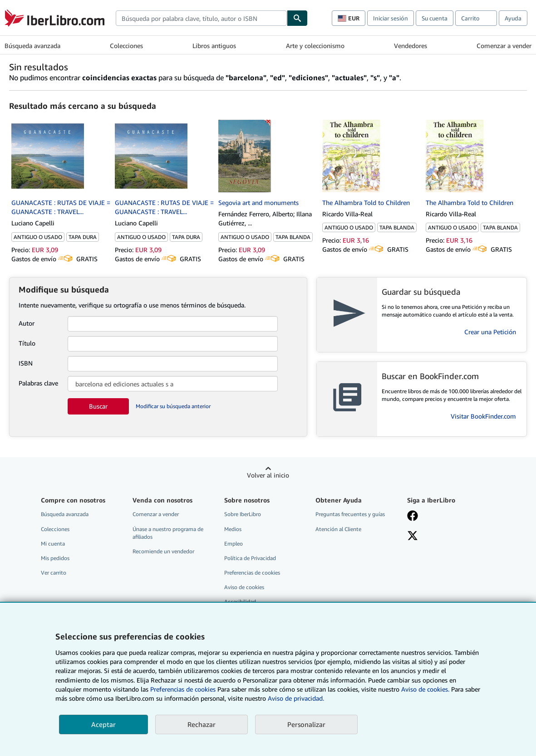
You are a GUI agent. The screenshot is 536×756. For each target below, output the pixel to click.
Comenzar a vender (504, 46)
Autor (27, 323)
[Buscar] (297, 18)
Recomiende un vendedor (163, 551)
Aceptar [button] (103, 724)
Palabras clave (38, 383)
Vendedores (411, 46)
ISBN (26, 363)
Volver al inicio (268, 475)
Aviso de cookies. (425, 689)
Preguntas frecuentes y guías (350, 514)
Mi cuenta (53, 544)
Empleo (234, 544)
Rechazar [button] (202, 724)
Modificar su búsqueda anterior (173, 406)
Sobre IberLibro (243, 514)
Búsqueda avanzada (32, 46)
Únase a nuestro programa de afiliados (168, 533)
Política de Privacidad (250, 558)
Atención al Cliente (338, 529)
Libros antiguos (214, 46)
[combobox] (201, 18)
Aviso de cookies (244, 587)
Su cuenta (435, 18)
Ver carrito (54, 573)
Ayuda (513, 18)
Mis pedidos (55, 558)
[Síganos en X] (413, 537)
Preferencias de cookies (183, 689)
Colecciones (126, 46)
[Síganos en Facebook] (413, 517)
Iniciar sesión (391, 18)
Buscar (98, 406)
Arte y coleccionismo (315, 46)
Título (27, 343)
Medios (233, 529)
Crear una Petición (490, 332)
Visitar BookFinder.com (483, 416)
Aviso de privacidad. (296, 698)
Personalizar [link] (306, 724)
